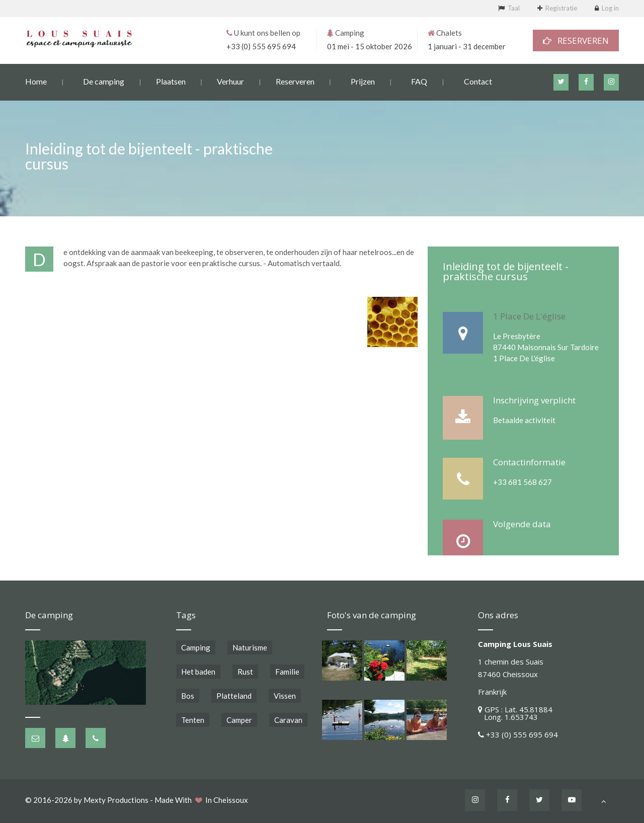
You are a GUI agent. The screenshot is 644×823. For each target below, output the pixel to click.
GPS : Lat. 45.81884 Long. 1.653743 (515, 713)
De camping (104, 81)
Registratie (561, 8)
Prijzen (363, 81)
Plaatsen (171, 81)
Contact (478, 81)
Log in (610, 8)
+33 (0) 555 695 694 (261, 46)
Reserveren (295, 81)
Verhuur (230, 81)
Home (36, 81)
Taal (514, 8)
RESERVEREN (576, 40)
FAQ (419, 81)
